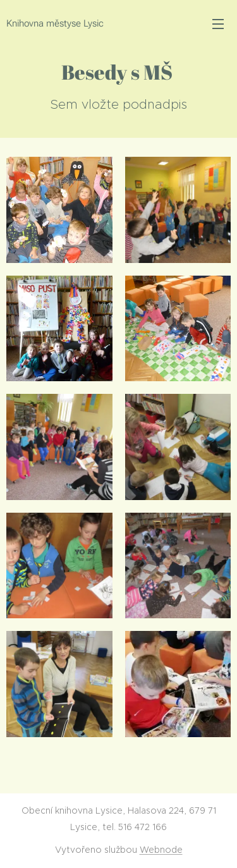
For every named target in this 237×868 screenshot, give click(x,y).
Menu (218, 24)
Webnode (161, 850)
